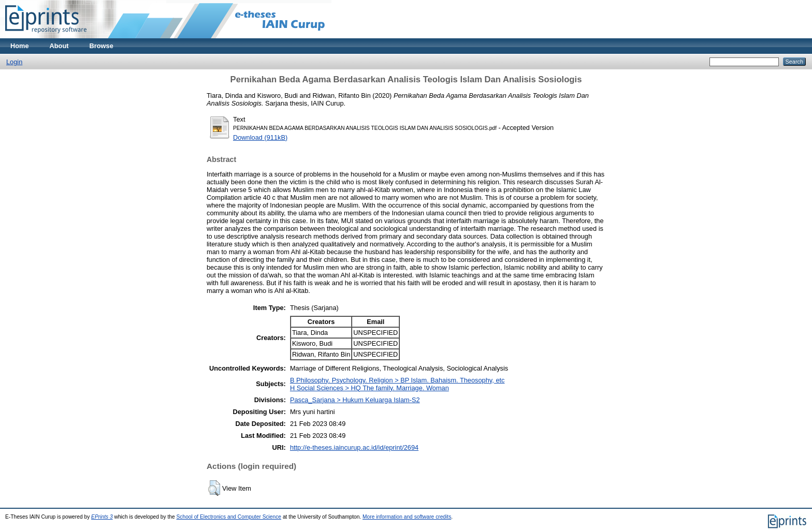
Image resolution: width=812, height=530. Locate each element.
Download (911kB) (260, 137)
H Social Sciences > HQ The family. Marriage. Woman (369, 388)
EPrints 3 (102, 517)
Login (14, 62)
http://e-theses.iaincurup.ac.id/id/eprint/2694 (354, 447)
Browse (102, 46)
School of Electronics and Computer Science (229, 517)
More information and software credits (407, 517)
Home (20, 46)
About (59, 46)
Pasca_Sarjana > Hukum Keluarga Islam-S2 (355, 400)
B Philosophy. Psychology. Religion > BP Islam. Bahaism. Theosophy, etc (397, 380)
